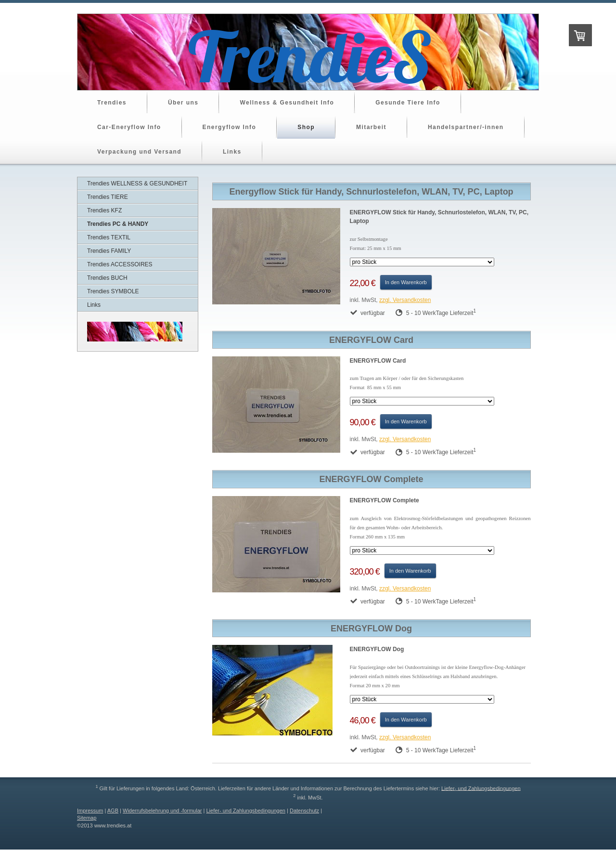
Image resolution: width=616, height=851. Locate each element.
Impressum (90, 811)
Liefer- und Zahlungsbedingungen (481, 788)
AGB (113, 811)
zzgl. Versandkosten (405, 300)
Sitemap (87, 818)
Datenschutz (304, 811)
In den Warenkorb (406, 282)
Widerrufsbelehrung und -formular (162, 811)
